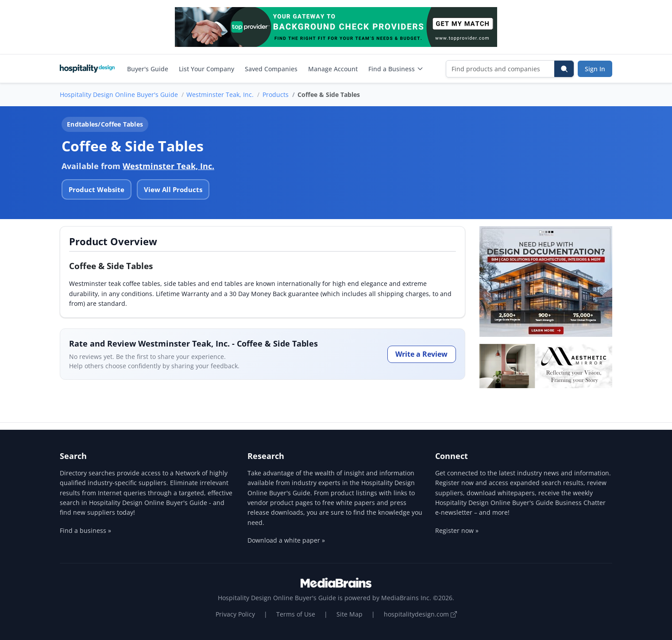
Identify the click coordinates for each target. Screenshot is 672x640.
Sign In (595, 69)
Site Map (350, 614)
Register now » (457, 530)
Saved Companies (271, 69)
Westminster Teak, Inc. (220, 94)
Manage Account (333, 69)
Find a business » (85, 530)
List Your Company (207, 69)
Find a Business (396, 69)
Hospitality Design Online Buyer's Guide (119, 94)
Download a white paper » (286, 540)
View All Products (173, 189)
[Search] (564, 69)
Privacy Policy (235, 614)
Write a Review (421, 354)
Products (276, 94)
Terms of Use (296, 614)
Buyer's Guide (148, 69)
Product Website (97, 189)
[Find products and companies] (500, 69)
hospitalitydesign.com (420, 614)
